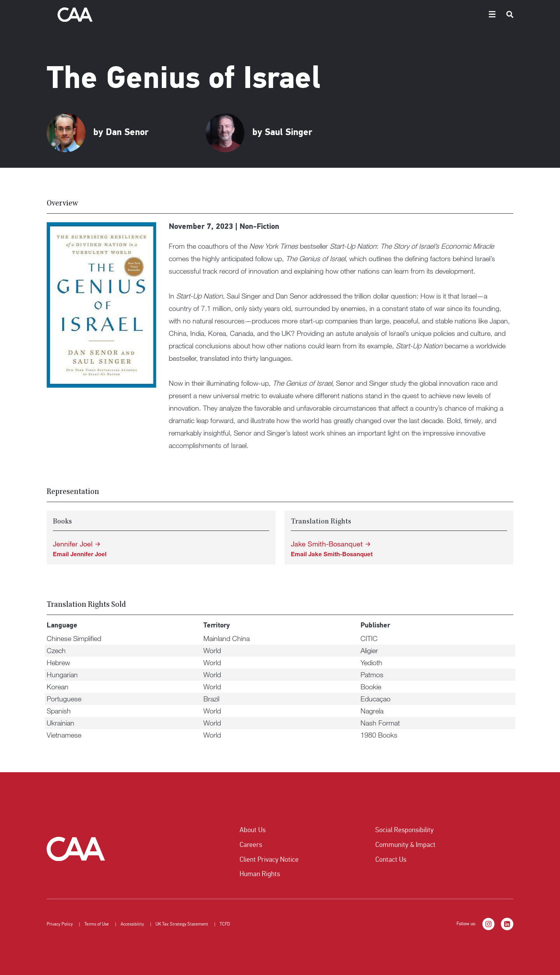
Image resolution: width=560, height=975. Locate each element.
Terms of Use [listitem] (97, 924)
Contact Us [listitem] (391, 859)
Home (331, 14)
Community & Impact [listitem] (405, 845)
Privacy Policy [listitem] (60, 924)
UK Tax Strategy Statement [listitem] (182, 924)
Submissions (425, 14)
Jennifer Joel (73, 544)
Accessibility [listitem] (132, 924)
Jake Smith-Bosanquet (327, 544)
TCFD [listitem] (225, 924)
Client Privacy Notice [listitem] (269, 859)
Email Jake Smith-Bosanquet (332, 554)
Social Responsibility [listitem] (404, 830)
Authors (359, 14)
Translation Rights (473, 14)
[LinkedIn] (507, 924)
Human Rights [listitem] (260, 874)
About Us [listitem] (253, 830)
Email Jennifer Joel (80, 554)
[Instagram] (488, 924)
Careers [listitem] (251, 845)
